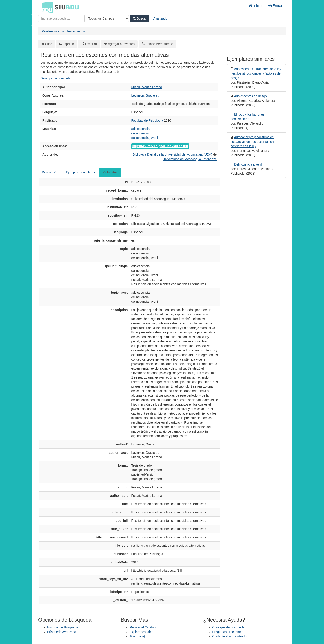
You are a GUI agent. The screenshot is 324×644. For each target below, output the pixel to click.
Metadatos (110, 172)
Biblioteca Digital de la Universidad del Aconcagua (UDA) (173, 154)
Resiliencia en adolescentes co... (65, 31)
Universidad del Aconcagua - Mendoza (190, 159)
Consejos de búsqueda (228, 627)
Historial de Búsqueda (63, 627)
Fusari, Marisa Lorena (147, 87)
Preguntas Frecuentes (228, 632)
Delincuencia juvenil (248, 164)
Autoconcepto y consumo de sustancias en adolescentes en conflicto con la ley (252, 142)
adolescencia (141, 129)
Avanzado (160, 18)
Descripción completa (56, 78)
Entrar (275, 6)
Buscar (140, 18)
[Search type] (107, 18)
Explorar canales (142, 632)
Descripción (50, 172)
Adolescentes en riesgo (250, 96)
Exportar (91, 44)
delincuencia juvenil (145, 138)
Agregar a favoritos (121, 44)
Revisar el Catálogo (144, 627)
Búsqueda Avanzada (62, 632)
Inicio (255, 6)
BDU (46, 7)
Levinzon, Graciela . (145, 95)
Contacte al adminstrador (230, 636)
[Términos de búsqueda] (61, 18)
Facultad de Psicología (148, 120)
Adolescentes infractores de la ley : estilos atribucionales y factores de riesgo (256, 73)
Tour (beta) (137, 636)
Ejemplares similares (80, 172)
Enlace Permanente (159, 44)
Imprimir (68, 44)
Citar (49, 44)
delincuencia (140, 133)
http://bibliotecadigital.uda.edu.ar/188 (160, 146)
